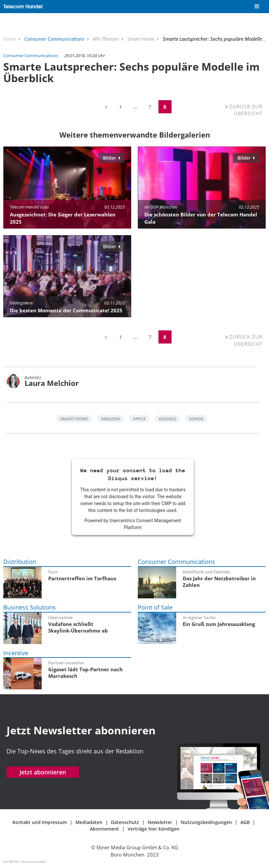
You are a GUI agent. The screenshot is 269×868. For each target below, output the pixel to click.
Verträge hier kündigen (154, 829)
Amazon (110, 419)
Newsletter (160, 822)
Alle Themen (106, 39)
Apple (139, 419)
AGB (245, 822)
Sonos (196, 419)
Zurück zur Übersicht (244, 110)
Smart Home (141, 39)
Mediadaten (89, 822)
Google (167, 419)
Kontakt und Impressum (40, 822)
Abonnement (104, 829)
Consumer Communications (55, 39)
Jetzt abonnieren (43, 772)
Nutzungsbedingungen (206, 822)
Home (10, 39)
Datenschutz (125, 822)
